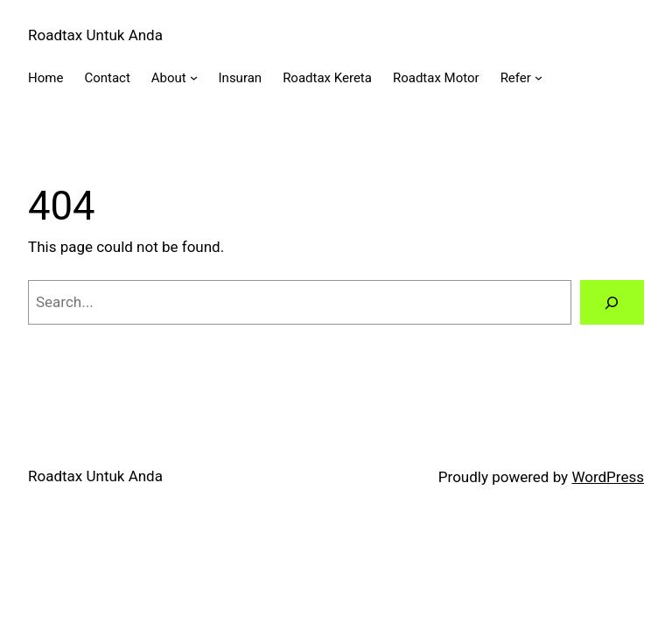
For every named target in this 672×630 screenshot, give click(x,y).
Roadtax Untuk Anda (95, 35)
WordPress (608, 477)
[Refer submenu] (539, 77)
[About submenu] (194, 77)
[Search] (612, 302)
